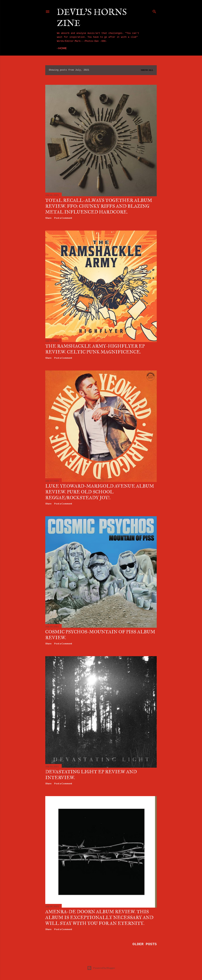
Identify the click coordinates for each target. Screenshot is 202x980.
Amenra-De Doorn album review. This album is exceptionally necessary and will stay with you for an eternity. (99, 917)
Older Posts (145, 944)
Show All (147, 70)
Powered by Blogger (101, 968)
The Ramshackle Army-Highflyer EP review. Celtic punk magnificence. (95, 349)
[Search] (154, 11)
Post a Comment (63, 218)
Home (62, 48)
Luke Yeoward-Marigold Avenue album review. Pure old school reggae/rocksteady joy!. (100, 492)
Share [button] (48, 218)
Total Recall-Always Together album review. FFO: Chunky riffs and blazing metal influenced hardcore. (99, 206)
